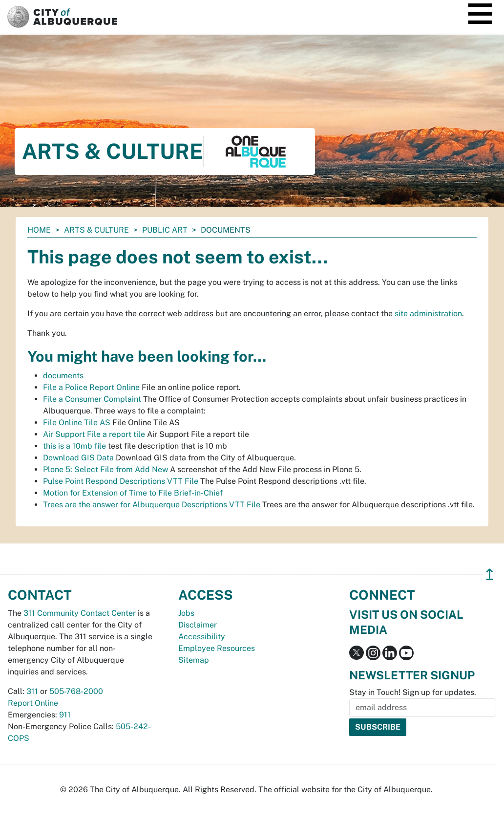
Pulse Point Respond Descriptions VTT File (121, 481)
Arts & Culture (96, 230)
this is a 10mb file (74, 446)
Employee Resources (217, 648)
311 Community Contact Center (80, 613)
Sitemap (194, 660)
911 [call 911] (65, 715)
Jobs (186, 613)
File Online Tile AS (77, 422)
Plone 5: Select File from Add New (105, 469)
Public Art (165, 230)
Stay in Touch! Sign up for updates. (413, 692)
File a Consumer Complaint (92, 399)
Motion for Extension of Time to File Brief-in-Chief (133, 493)
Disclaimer (198, 625)
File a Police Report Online (91, 387)
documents (63, 376)
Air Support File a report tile (94, 434)
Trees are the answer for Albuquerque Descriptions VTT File (152, 505)
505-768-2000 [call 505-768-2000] (76, 691)
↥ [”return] (490, 574)
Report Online (33, 703)
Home (39, 230)
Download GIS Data (78, 458)
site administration (428, 314)
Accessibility (202, 637)
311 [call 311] (32, 691)
